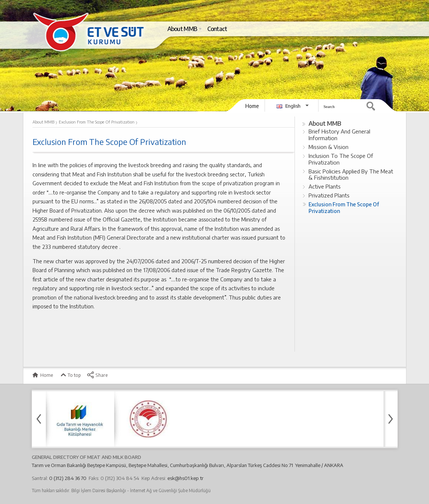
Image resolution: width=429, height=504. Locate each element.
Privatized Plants (329, 195)
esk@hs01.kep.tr (185, 478)
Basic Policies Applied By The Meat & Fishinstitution (351, 175)
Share (97, 375)
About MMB (325, 123)
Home (252, 106)
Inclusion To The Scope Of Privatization (341, 159)
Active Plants (325, 186)
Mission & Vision (328, 147)
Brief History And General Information (339, 135)
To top (70, 375)
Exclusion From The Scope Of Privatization (344, 207)
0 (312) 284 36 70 (68, 478)
